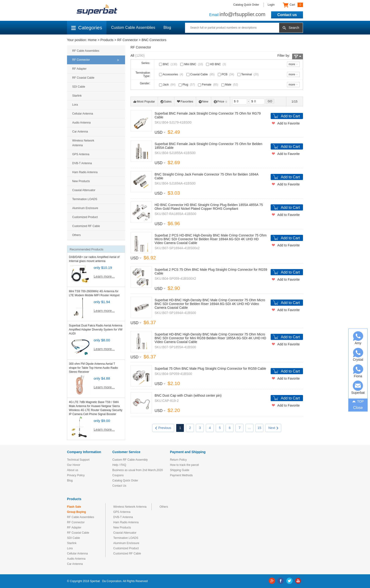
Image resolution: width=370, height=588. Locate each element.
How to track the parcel (184, 465)
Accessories (172, 74)
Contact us (287, 15)
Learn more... (104, 276)
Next (273, 428)
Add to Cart (290, 116)
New (204, 101)
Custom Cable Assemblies (133, 28)
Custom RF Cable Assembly (130, 460)
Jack (168, 85)
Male (230, 85)
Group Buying (76, 512)
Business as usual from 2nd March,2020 (138, 470)
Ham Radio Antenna (85, 172)
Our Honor (74, 465)
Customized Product (85, 217)
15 (260, 428)
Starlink (77, 96)
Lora (75, 105)
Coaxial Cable (201, 74)
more (292, 64)
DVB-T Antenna (82, 163)
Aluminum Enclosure (85, 208)
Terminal (248, 74)
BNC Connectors (154, 40)
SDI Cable (79, 87)
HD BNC (216, 64)
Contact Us (119, 486)
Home (92, 40)
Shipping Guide (180, 470)
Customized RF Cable (86, 226)
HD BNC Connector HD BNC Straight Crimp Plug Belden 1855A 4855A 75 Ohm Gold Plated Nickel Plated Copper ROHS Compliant (209, 207)
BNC (169, 64)
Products (107, 40)
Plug (187, 85)
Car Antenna (80, 132)
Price (221, 101)
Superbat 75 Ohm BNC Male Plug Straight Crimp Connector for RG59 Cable (210, 369)
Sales (166, 101)
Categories (87, 28)
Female (208, 85)
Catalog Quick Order (246, 5)
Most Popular (144, 101)
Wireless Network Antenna (83, 143)
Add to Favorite (288, 123)
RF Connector (128, 40)
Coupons (118, 475)
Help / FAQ (119, 465)
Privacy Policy (76, 475)
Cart (293, 5)
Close (358, 408)
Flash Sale (74, 507)
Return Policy (178, 460)
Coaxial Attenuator (84, 190)
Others (76, 235)
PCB (227, 74)
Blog (167, 28)
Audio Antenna (81, 123)
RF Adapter (79, 69)
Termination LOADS (85, 199)
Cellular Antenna (83, 114)
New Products (81, 181)
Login (271, 5)
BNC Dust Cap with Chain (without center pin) (188, 395)
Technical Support (78, 460)
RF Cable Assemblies (86, 51)
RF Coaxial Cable (83, 78)
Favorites (185, 101)
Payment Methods (181, 475)
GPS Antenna (81, 154)
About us (73, 470)
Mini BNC (192, 64)
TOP (358, 401)
